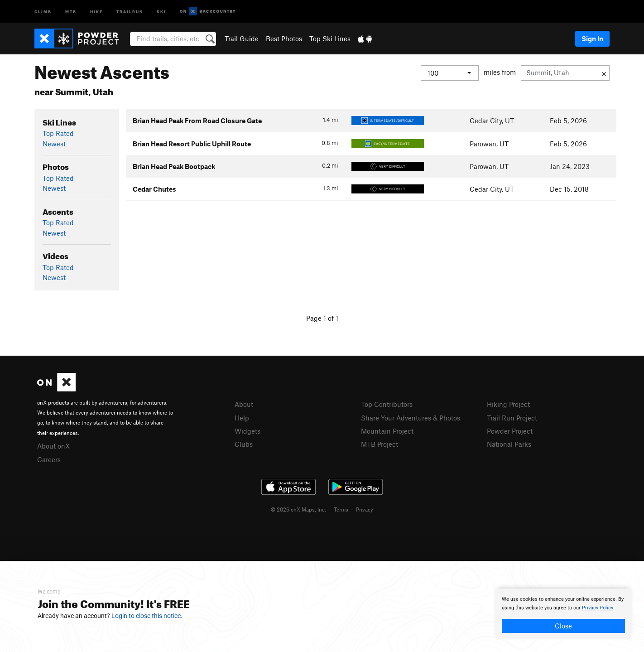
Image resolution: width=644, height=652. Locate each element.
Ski (161, 11)
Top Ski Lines (330, 39)
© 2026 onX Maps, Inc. (298, 509)
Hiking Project (508, 404)
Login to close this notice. (147, 616)
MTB (71, 11)
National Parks (509, 444)
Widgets (248, 431)
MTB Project (380, 444)
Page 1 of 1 (322, 318)
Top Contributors (387, 404)
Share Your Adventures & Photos (411, 418)
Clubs (244, 444)
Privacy (365, 509)
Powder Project (510, 431)
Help (242, 418)
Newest (54, 144)
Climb (43, 11)
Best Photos (284, 39)
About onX (53, 446)
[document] (563, 614)
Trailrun (130, 11)
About (244, 404)
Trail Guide (242, 39)
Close (563, 626)
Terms (341, 509)
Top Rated (58, 133)
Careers (49, 459)
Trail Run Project (512, 418)
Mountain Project (387, 431)
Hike (96, 11)
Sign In (592, 39)
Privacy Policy (598, 608)
